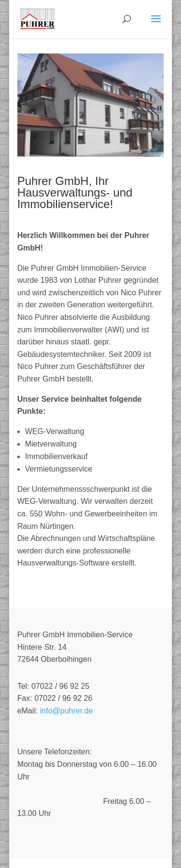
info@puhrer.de (67, 711)
